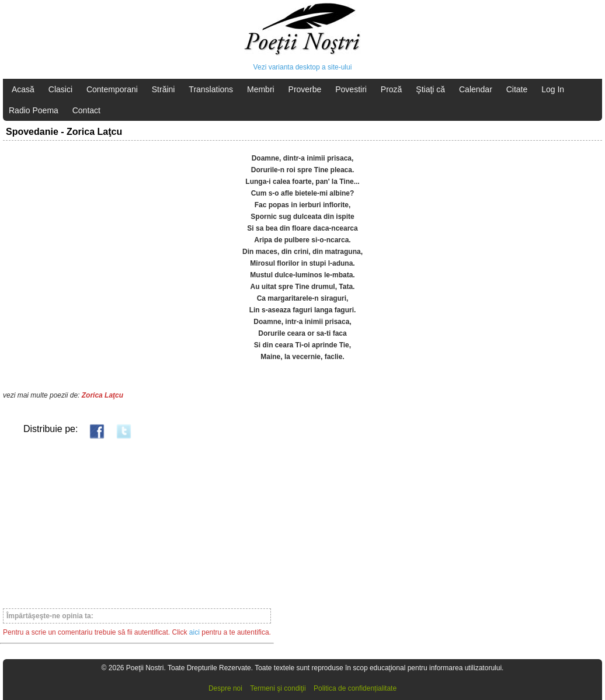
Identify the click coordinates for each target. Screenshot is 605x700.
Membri (261, 89)
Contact (86, 110)
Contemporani (112, 89)
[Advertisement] (137, 523)
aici (194, 632)
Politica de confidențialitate (355, 688)
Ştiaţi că (430, 89)
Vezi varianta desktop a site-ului (303, 67)
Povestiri (351, 89)
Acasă (23, 89)
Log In (553, 89)
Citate (517, 89)
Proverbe (305, 89)
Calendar (476, 89)
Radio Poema (34, 110)
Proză (392, 89)
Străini (164, 89)
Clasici (60, 89)
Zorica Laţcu (102, 395)
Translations (211, 89)
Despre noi (225, 688)
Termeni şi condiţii (278, 688)
